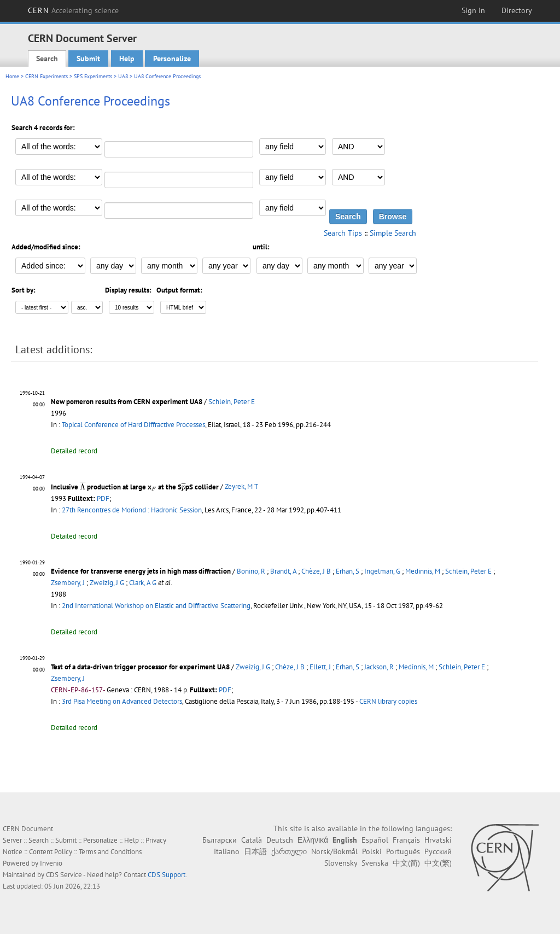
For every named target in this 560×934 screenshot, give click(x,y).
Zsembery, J (68, 583)
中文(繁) (438, 863)
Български (220, 840)
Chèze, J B (316, 571)
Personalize (172, 59)
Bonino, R (251, 571)
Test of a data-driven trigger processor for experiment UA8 (140, 667)
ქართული (289, 851)
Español (375, 840)
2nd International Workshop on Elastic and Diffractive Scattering (156, 606)
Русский (438, 851)
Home (12, 76)
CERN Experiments (46, 76)
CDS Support (167, 875)
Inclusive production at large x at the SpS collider (135, 487)
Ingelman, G (382, 571)
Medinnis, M (423, 571)
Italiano (227, 851)
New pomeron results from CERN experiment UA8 (127, 402)
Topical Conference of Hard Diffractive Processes (133, 425)
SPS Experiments (93, 76)
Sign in (473, 10)
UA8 (123, 76)
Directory (517, 10)
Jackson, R (379, 667)
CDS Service (64, 875)
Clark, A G (143, 583)
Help (127, 59)
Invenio (51, 863)
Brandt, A (283, 571)
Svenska (375, 863)
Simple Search (393, 233)
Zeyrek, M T (241, 487)
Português (403, 851)
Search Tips (343, 233)
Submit (88, 59)
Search (47, 59)
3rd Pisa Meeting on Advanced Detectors (122, 701)
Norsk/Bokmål (334, 851)
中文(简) (406, 863)
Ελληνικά (313, 840)
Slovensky (341, 863)
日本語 (255, 851)
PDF (103, 498)
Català (252, 840)
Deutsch (280, 840)
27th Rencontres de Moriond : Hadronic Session (132, 510)
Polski (372, 851)
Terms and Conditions (110, 852)
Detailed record (74, 451)
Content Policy (51, 852)
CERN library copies (388, 701)
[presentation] (83, 485)
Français (406, 840)
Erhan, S (348, 571)
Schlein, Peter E (232, 402)
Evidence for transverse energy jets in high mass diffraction (141, 571)
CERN (73, 10)
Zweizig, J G (107, 583)
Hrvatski (438, 840)
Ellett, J (320, 667)
